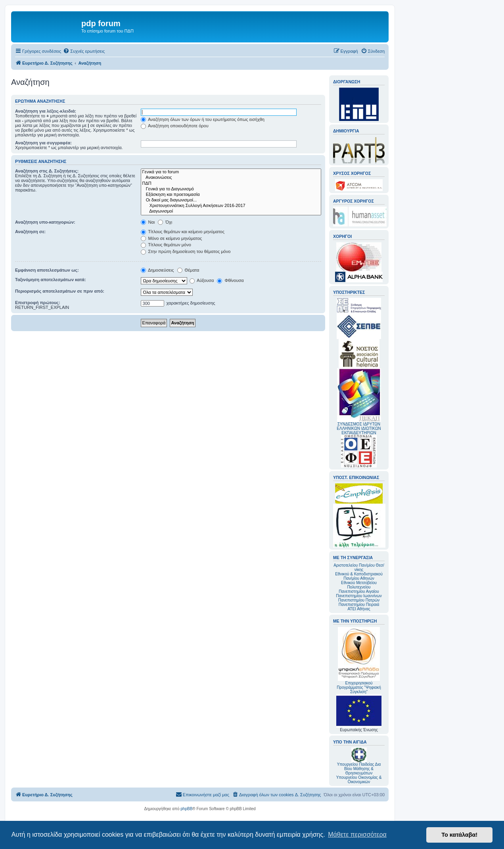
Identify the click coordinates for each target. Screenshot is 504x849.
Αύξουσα (202, 280)
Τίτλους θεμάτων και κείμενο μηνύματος (183, 232)
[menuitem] (84, 51)
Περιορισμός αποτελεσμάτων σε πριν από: (60, 291)
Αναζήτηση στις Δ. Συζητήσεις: (47, 171)
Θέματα (188, 270)
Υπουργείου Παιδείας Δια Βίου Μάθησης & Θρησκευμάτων (359, 769)
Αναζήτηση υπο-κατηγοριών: (45, 222)
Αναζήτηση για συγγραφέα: (43, 143)
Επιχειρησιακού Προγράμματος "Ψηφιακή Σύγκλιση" (359, 660)
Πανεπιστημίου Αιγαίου (359, 591)
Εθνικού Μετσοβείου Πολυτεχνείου (359, 585)
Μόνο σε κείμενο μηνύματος (172, 238)
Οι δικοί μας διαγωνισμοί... (231, 200)
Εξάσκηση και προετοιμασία (231, 195)
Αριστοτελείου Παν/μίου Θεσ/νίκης (359, 567)
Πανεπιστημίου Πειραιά (359, 605)
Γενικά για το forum (231, 172)
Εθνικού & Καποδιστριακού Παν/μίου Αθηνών (359, 576)
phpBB (186, 809)
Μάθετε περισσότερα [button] (357, 835)
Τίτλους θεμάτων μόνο (166, 245)
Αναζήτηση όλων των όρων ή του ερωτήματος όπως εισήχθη (203, 119)
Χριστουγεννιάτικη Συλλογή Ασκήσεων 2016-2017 (231, 206)
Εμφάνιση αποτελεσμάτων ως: (47, 270)
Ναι (148, 222)
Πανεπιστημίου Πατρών (359, 600)
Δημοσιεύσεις (157, 270)
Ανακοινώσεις (231, 178)
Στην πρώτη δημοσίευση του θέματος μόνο (186, 251)
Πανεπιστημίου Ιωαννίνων (359, 596)
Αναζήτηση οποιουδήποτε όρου (175, 126)
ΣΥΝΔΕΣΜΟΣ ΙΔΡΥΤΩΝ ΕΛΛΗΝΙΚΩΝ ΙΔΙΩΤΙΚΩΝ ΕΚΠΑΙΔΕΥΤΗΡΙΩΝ (359, 428)
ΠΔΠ (231, 184)
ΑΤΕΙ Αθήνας (359, 609)
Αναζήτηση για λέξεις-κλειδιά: (46, 111)
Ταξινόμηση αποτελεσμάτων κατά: (51, 280)
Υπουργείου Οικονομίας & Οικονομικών (359, 780)
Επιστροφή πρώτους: (38, 303)
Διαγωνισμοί (231, 211)
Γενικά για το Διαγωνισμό (231, 189)
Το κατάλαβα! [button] (459, 835)
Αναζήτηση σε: (30, 232)
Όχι (165, 222)
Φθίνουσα (230, 280)
